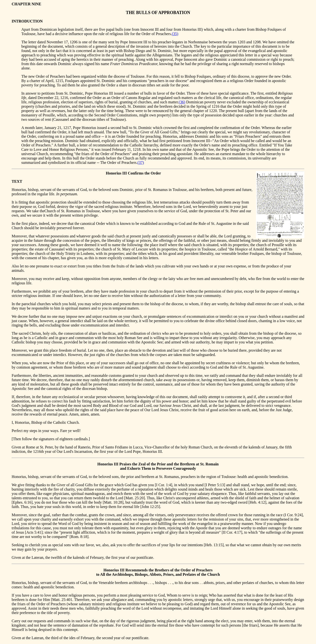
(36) (182, 102)
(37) (141, 163)
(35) (175, 34)
